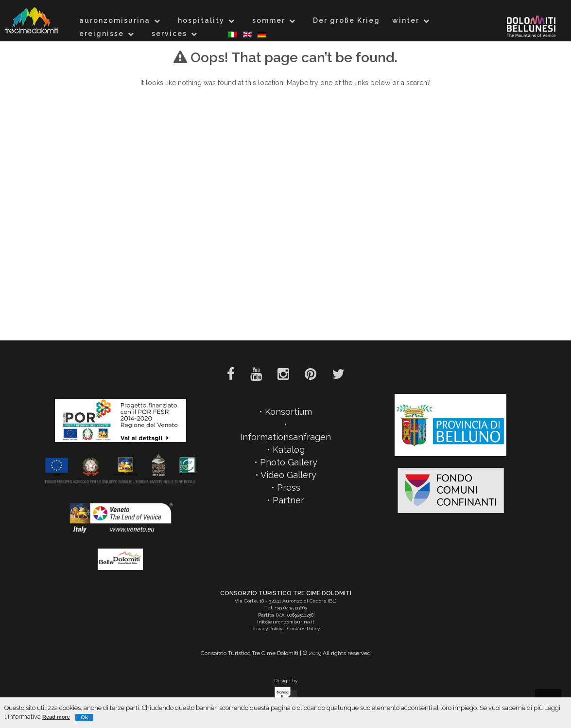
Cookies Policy (303, 629)
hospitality (201, 20)
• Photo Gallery (286, 462)
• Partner (285, 500)
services (169, 34)
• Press (286, 488)
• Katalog (286, 450)
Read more (56, 717)
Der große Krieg (346, 20)
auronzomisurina (115, 20)
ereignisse (102, 34)
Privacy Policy (267, 629)
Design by (286, 693)
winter (406, 20)
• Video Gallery (286, 475)
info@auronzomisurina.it (286, 622)
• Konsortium (285, 412)
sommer (269, 20)
